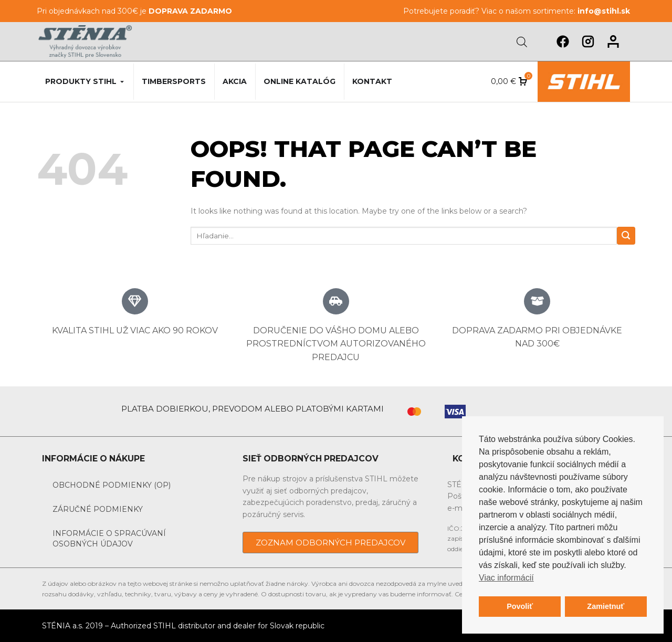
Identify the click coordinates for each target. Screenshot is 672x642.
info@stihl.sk (604, 11)
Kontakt (372, 81)
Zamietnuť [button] (606, 606)
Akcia (235, 81)
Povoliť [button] (520, 606)
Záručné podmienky (98, 509)
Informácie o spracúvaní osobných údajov (109, 539)
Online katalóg (300, 81)
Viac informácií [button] (506, 578)
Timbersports (174, 81)
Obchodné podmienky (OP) (112, 485)
